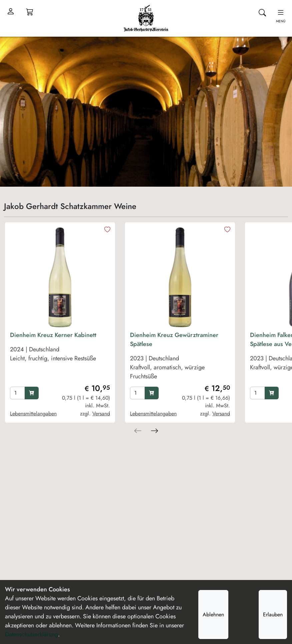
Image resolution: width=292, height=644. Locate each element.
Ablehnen (213, 614)
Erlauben (273, 614)
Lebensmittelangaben (33, 413)
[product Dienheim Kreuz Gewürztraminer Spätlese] (180, 357)
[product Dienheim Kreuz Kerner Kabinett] (60, 357)
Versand (101, 413)
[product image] (60, 277)
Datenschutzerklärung (31, 634)
